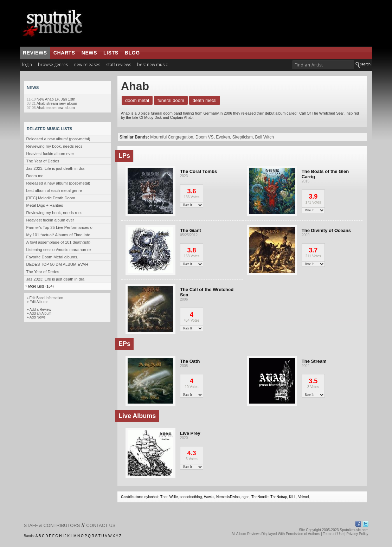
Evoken (223, 137)
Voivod (303, 497)
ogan (245, 497)
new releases (87, 65)
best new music (152, 65)
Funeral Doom (171, 100)
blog (132, 53)
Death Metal (205, 100)
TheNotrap (279, 497)
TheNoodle (260, 497)
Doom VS (204, 137)
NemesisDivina (228, 497)
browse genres (53, 65)
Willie (174, 497)
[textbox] (323, 65)
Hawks (209, 497)
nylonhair (152, 497)
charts (64, 53)
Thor (164, 497)
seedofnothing (191, 497)
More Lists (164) (41, 286)
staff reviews (119, 65)
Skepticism (243, 137)
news (89, 53)
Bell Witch (265, 137)
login (27, 65)
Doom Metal (137, 100)
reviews (35, 53)
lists (111, 53)
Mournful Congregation (172, 137)
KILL (293, 497)
